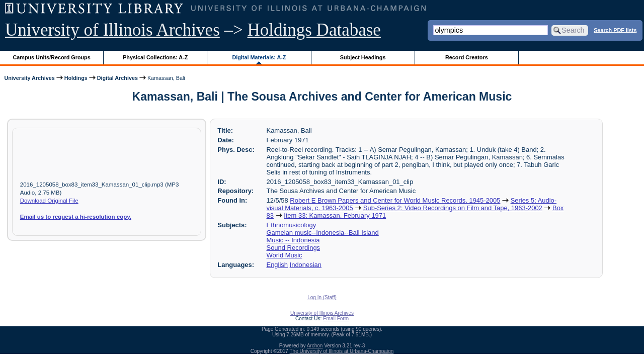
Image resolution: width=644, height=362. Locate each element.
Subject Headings (363, 57)
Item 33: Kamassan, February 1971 (335, 215)
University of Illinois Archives (112, 30)
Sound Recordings (294, 248)
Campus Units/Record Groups (52, 57)
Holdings (76, 78)
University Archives (29, 78)
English (277, 265)
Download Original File (49, 201)
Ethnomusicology (292, 225)
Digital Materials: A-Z (259, 57)
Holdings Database (314, 30)
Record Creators (467, 57)
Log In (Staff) (322, 297)
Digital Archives (117, 78)
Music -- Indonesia (293, 240)
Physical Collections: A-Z (155, 57)
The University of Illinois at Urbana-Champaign (342, 351)
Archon (315, 346)
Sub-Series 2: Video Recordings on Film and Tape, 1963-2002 (453, 208)
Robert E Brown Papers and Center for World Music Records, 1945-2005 (395, 200)
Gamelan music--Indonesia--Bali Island (323, 233)
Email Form (336, 319)
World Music (285, 255)
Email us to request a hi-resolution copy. (76, 217)
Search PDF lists (615, 30)
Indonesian (306, 265)
